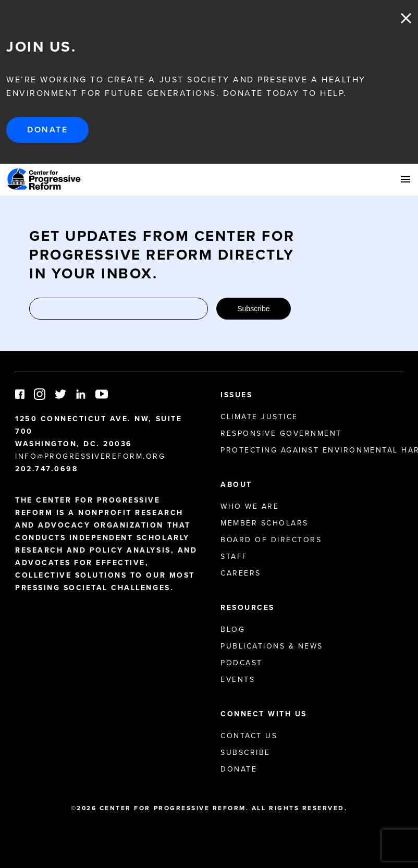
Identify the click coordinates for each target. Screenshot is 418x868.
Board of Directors (271, 540)
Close (406, 18)
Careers (241, 573)
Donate (47, 130)
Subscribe (253, 309)
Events (238, 680)
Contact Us (249, 736)
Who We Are (250, 506)
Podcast (242, 663)
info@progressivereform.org (90, 456)
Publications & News (272, 646)
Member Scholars (265, 523)
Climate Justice (259, 417)
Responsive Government (281, 433)
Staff (234, 557)
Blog (233, 629)
